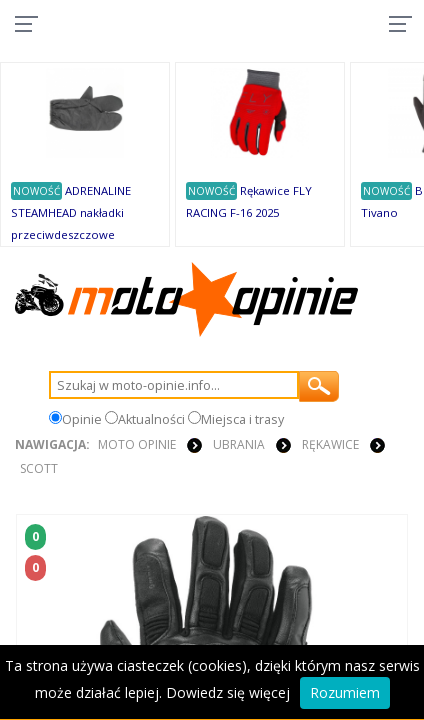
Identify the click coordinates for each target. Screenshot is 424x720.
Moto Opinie (137, 444)
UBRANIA (239, 444)
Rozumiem (345, 692)
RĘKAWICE (330, 444)
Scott (39, 468)
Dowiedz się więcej (228, 692)
